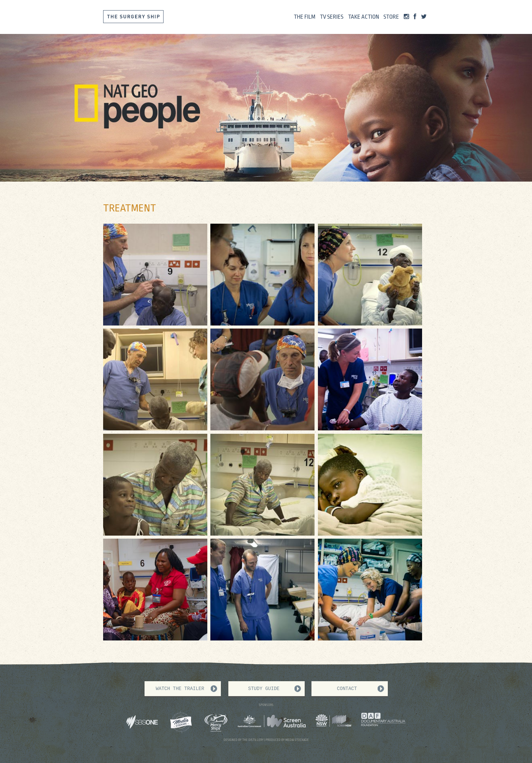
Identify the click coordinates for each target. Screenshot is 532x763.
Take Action (364, 17)
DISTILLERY (256, 740)
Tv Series (332, 17)
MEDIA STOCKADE (297, 740)
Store (391, 17)
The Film (305, 17)
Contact (347, 689)
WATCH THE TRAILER (180, 689)
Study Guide (264, 689)
